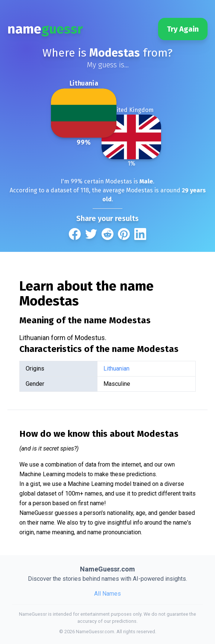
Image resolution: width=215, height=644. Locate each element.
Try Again (183, 29)
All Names (107, 594)
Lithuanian (116, 369)
